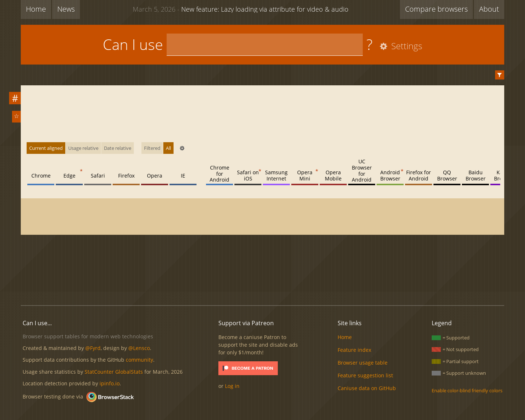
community (139, 360)
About (489, 9)
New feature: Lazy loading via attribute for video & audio (241, 9)
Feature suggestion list (365, 375)
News (66, 9)
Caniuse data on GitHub (367, 388)
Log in (232, 386)
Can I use (133, 44)
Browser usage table (363, 363)
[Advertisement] (262, 275)
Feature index (354, 350)
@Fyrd (93, 348)
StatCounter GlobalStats (114, 372)
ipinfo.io (110, 383)
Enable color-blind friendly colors (467, 390)
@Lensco (139, 348)
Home (36, 9)
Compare (436, 9)
